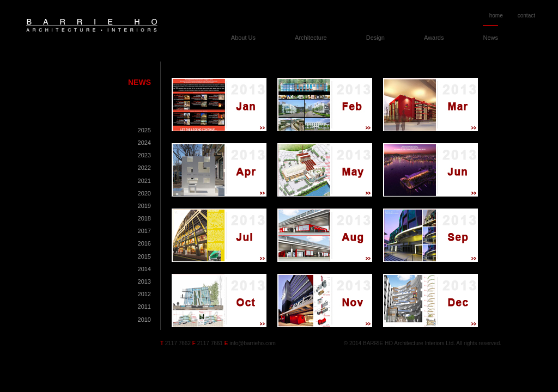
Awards (434, 38)
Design (375, 38)
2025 (144, 130)
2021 (144, 181)
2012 (144, 294)
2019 (144, 206)
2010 (144, 320)
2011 (144, 307)
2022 (144, 168)
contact (526, 16)
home (496, 16)
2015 (144, 256)
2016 (144, 243)
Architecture (311, 38)
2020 (144, 193)
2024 (144, 143)
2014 (144, 269)
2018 (144, 218)
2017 (144, 231)
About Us (243, 38)
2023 (144, 155)
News (490, 38)
